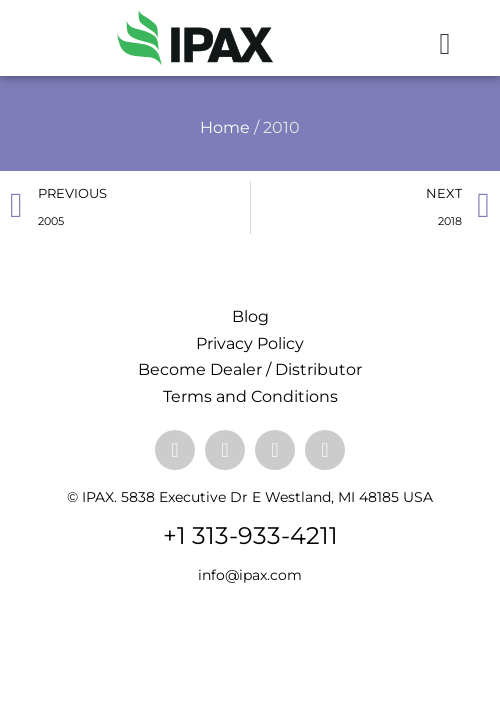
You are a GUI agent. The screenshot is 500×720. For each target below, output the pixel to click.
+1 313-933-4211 (250, 535)
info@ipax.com (250, 575)
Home (225, 127)
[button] (445, 43)
